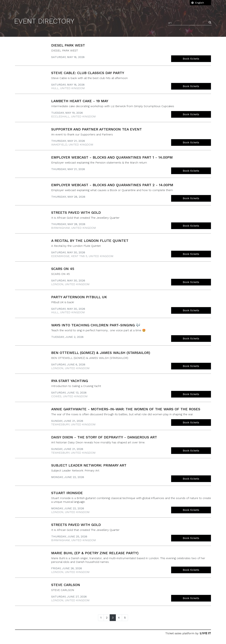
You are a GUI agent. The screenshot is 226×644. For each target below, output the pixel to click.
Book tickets (191, 59)
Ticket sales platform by (188, 633)
